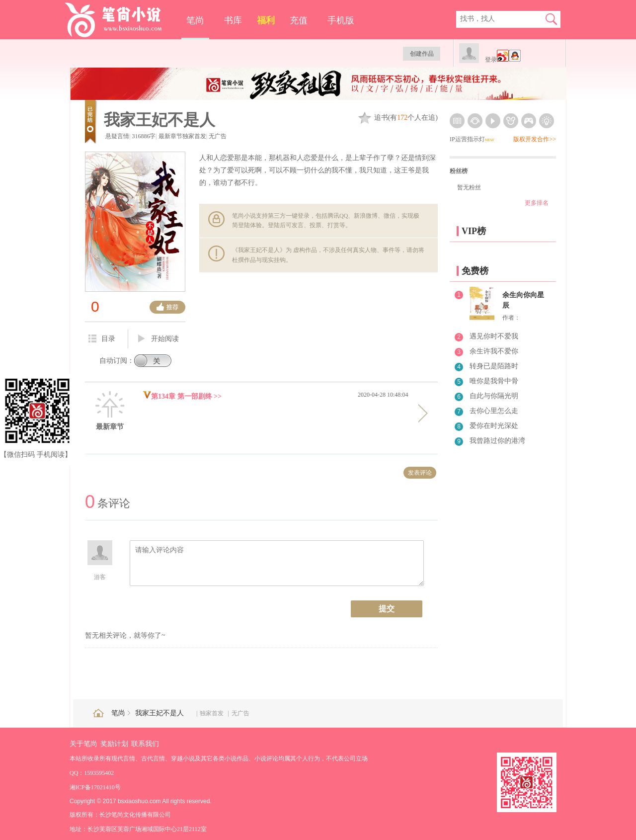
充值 (299, 20)
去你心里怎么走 (494, 411)
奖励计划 (114, 744)
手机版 (341, 20)
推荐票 (167, 307)
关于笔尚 (83, 744)
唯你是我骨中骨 (494, 381)
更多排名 (537, 203)
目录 (102, 338)
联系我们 (145, 744)
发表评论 (420, 473)
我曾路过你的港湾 (497, 441)
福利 (266, 20)
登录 (491, 60)
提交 (387, 609)
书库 (233, 20)
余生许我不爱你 (494, 351)
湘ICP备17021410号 (95, 787)
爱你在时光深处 (494, 426)
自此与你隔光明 (494, 396)
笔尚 (195, 20)
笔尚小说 (120, 20)
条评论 (108, 503)
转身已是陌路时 (494, 366)
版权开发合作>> (535, 139)
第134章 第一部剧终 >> (182, 396)
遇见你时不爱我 (494, 336)
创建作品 (422, 54)
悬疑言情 (117, 136)
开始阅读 (159, 339)
